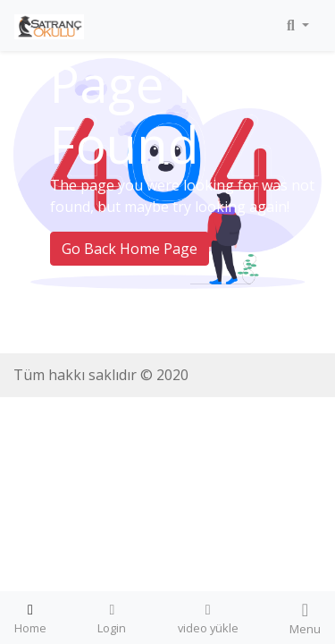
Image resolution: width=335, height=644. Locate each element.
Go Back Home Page (130, 249)
